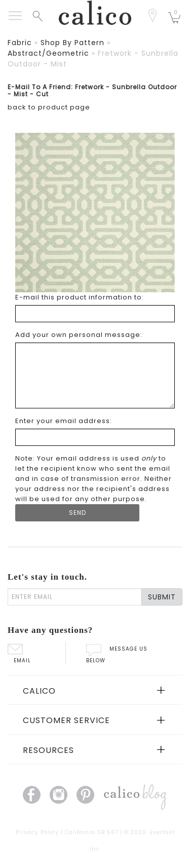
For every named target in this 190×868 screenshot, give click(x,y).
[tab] (95, 690)
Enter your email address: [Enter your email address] (64, 421)
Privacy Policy (37, 832)
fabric (20, 43)
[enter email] (75, 597)
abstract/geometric (48, 53)
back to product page (49, 107)
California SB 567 (91, 832)
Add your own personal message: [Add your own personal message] (79, 335)
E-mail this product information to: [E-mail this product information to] (80, 297)
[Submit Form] (77, 513)
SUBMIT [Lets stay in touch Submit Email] (162, 597)
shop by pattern (72, 43)
